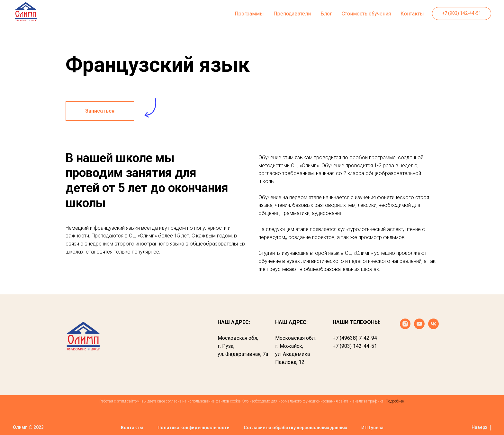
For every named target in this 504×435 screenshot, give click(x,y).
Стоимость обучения (366, 14)
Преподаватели (292, 14)
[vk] (433, 327)
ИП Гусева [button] (372, 428)
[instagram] (405, 327)
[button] (100, 111)
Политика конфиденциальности (194, 428)
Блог (326, 14)
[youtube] (419, 327)
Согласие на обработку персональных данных (295, 428)
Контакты (412, 14)
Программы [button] (249, 14)
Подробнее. (395, 401)
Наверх (481, 428)
